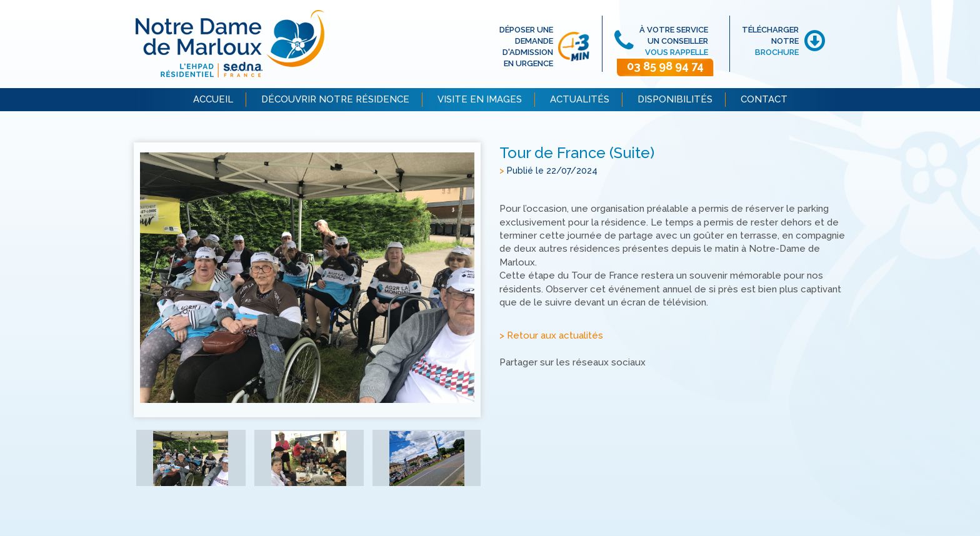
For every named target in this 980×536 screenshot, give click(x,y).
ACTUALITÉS (580, 99)
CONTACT (764, 99)
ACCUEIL (213, 99)
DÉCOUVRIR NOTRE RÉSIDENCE (335, 99)
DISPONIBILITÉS (675, 99)
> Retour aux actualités (551, 335)
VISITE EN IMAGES (480, 99)
